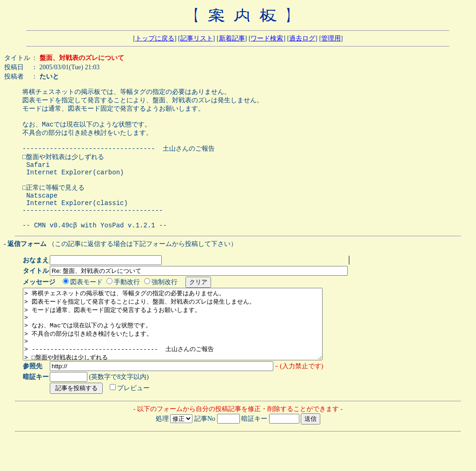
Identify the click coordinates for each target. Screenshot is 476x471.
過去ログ (302, 38)
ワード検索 (267, 38)
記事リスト (197, 38)
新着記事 (232, 38)
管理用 (331, 38)
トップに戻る (155, 38)
